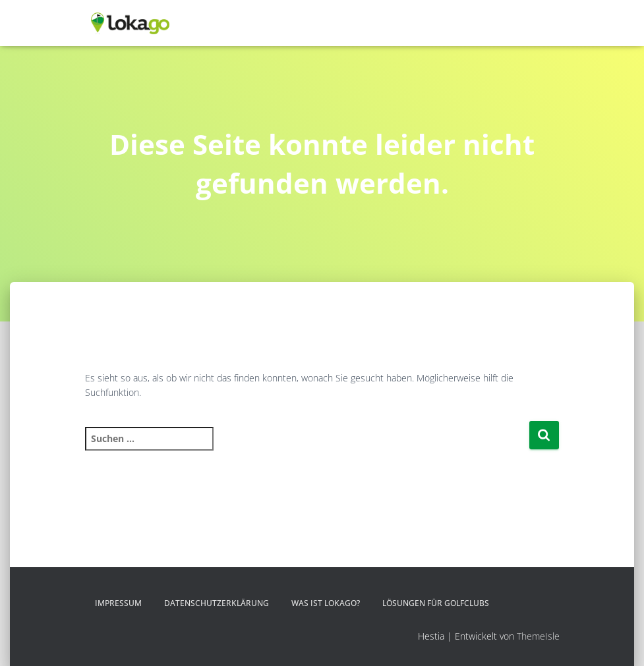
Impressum (118, 603)
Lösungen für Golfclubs (436, 603)
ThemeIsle (538, 636)
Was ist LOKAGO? (326, 603)
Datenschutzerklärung (217, 603)
